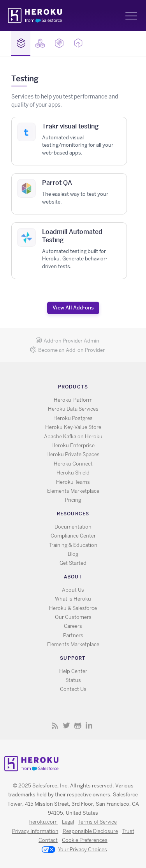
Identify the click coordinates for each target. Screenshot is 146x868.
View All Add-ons (73, 307)
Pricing (73, 500)
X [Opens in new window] (66, 725)
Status (73, 680)
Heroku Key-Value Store (73, 427)
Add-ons (21, 43)
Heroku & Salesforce (73, 608)
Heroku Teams (73, 482)
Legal (68, 822)
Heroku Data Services (73, 409)
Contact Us (73, 689)
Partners (73, 635)
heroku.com (43, 822)
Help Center (73, 671)
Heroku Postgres (73, 418)
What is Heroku (73, 599)
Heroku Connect (73, 464)
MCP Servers (59, 43)
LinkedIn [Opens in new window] (89, 725)
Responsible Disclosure (90, 831)
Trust (128, 831)
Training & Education (73, 545)
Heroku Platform (73, 400)
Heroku (36, 16)
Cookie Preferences (85, 840)
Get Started (73, 563)
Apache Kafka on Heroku (73, 437)
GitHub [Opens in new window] (78, 725)
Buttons (78, 43)
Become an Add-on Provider (67, 350)
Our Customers (73, 617)
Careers (73, 626)
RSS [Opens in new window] (55, 725)
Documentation (73, 527)
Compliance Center (73, 536)
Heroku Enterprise (73, 445)
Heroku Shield (73, 473)
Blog (73, 554)
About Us (73, 590)
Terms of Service (98, 822)
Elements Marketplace (73, 491)
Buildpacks (40, 43)
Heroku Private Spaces (73, 454)
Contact (48, 840)
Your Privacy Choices (74, 850)
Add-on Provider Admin (67, 341)
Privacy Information (35, 831)
